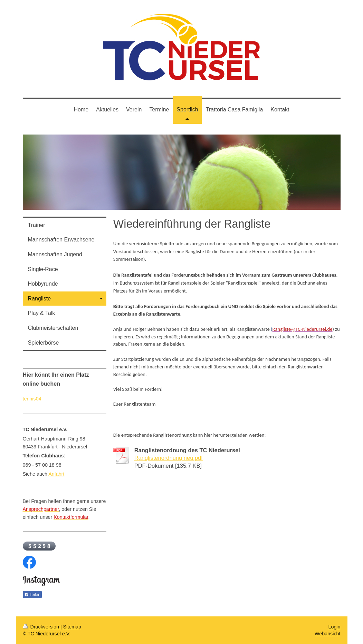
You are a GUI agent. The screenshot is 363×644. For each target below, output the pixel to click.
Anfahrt (56, 474)
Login (335, 627)
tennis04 (32, 399)
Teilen (32, 595)
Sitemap (72, 627)
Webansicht (327, 634)
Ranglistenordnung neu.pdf (169, 458)
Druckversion (42, 627)
